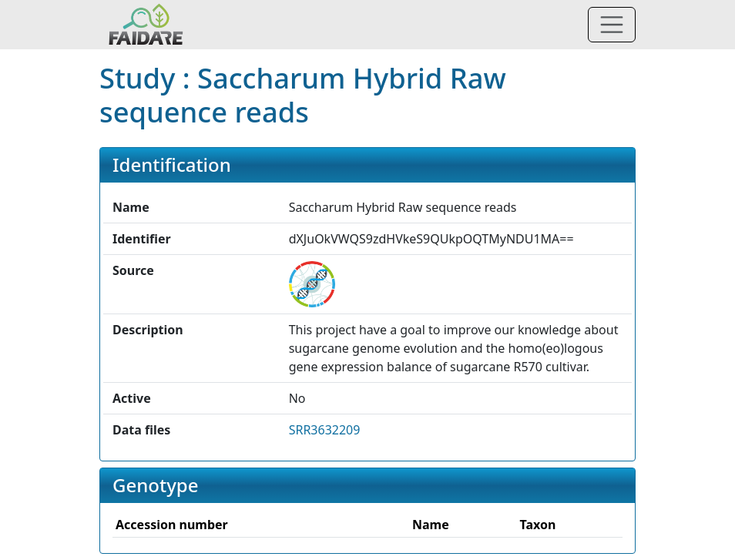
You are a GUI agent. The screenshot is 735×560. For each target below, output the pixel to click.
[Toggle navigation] (612, 25)
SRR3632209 (325, 430)
